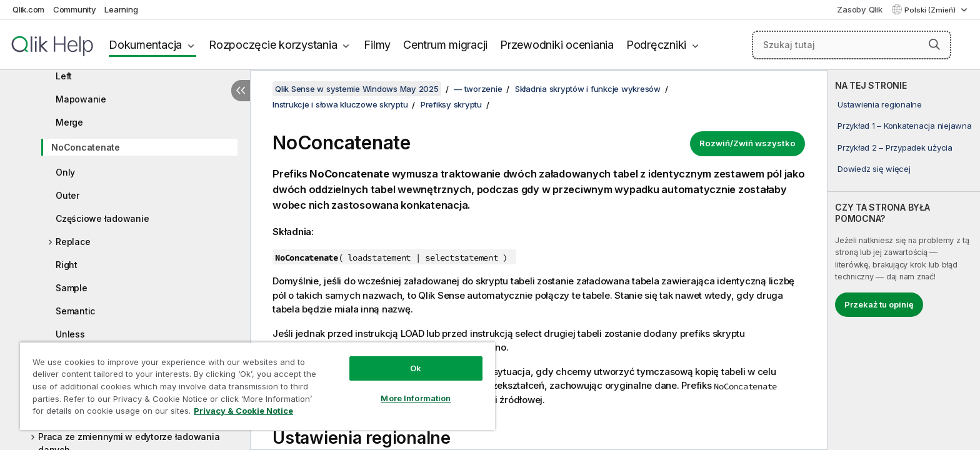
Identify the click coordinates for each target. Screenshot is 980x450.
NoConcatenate (86, 147)
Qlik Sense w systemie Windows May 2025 (357, 89)
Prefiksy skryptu (451, 104)
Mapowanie (81, 99)
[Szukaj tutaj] (852, 45)
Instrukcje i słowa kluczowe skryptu (340, 104)
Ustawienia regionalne (880, 104)
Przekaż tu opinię (879, 304)
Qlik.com (28, 9)
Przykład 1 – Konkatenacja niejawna (905, 126)
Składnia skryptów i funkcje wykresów (588, 89)
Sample (72, 288)
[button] (934, 44)
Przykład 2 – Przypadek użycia (895, 147)
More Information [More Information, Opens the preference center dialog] (416, 398)
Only (65, 172)
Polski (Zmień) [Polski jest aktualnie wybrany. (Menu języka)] (931, 10)
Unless (70, 334)
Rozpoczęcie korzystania (273, 45)
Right (67, 265)
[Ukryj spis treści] (241, 91)
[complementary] (904, 260)
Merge (69, 122)
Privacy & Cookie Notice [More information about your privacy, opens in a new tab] (243, 411)
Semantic (75, 311)
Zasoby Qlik (859, 9)
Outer (67, 195)
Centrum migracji (445, 45)
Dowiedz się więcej (874, 169)
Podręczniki (656, 45)
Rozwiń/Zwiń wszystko (747, 143)
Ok (416, 368)
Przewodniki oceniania (557, 45)
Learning (121, 9)
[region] (257, 386)
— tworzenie (478, 89)
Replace (73, 242)
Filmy (377, 45)
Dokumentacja (145, 45)
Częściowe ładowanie (102, 218)
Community (75, 9)
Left (64, 76)
